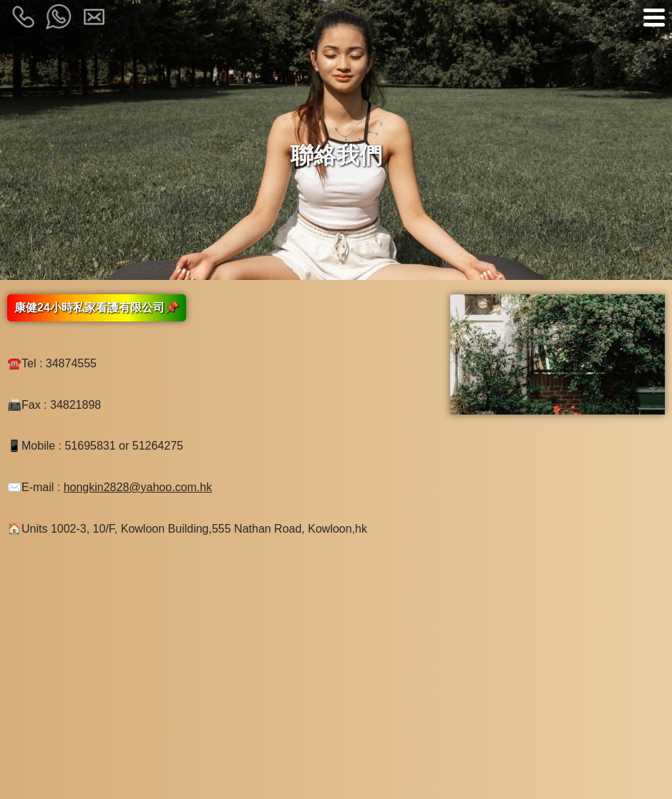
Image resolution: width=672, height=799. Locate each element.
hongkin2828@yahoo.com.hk (138, 487)
